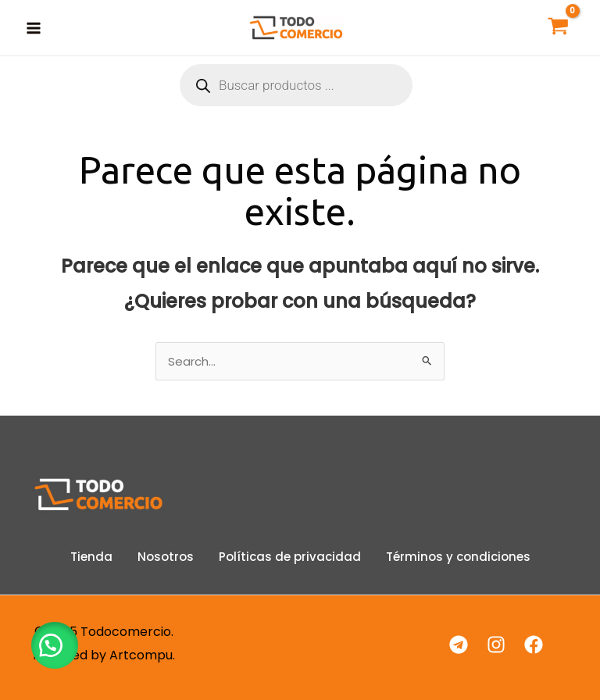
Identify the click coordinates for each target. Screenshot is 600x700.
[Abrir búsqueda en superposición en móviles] (296, 85)
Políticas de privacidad (290, 557)
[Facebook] (534, 645)
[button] (55, 645)
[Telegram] (459, 645)
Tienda (91, 557)
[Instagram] (496, 645)
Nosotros (166, 557)
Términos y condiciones (458, 557)
